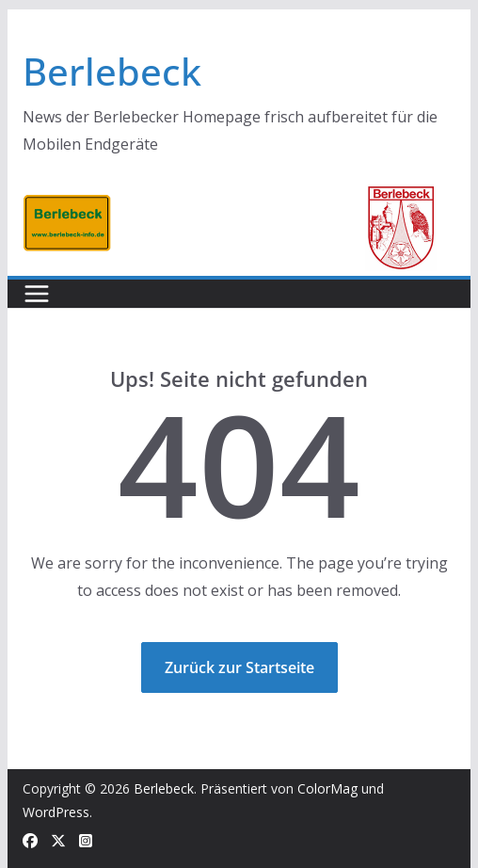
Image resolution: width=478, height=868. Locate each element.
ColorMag (327, 788)
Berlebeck (112, 71)
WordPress (56, 812)
